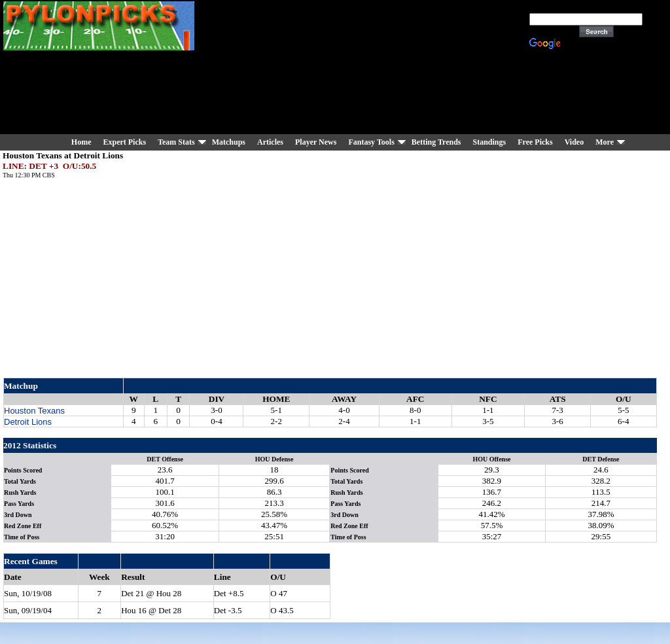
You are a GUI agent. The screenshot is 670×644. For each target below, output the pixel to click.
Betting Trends (436, 142)
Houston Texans (34, 411)
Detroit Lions (28, 422)
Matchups (229, 142)
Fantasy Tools (371, 142)
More (605, 142)
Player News (316, 142)
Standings (490, 142)
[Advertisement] (367, 69)
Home (81, 142)
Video (574, 142)
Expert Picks (124, 142)
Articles (270, 142)
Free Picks (535, 142)
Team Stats (176, 142)
